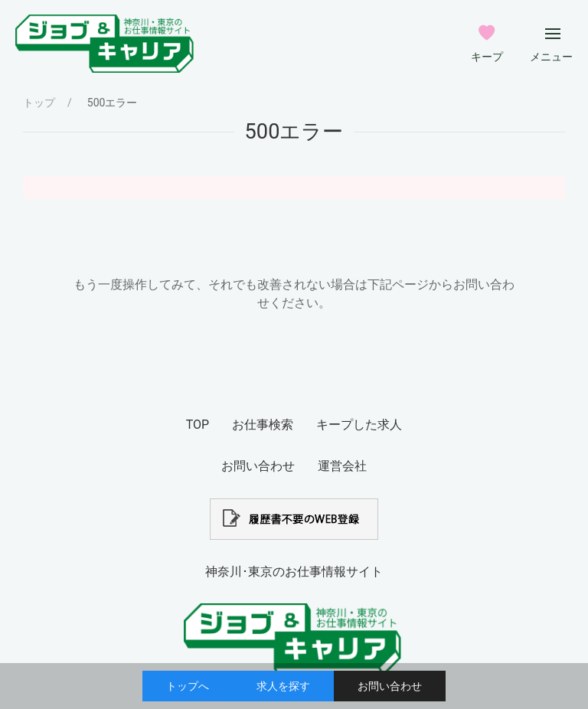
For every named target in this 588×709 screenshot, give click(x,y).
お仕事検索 (263, 425)
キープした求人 (359, 425)
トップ (39, 103)
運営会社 (342, 466)
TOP (198, 425)
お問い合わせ (390, 686)
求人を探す (283, 686)
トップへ (188, 686)
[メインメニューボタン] (553, 34)
